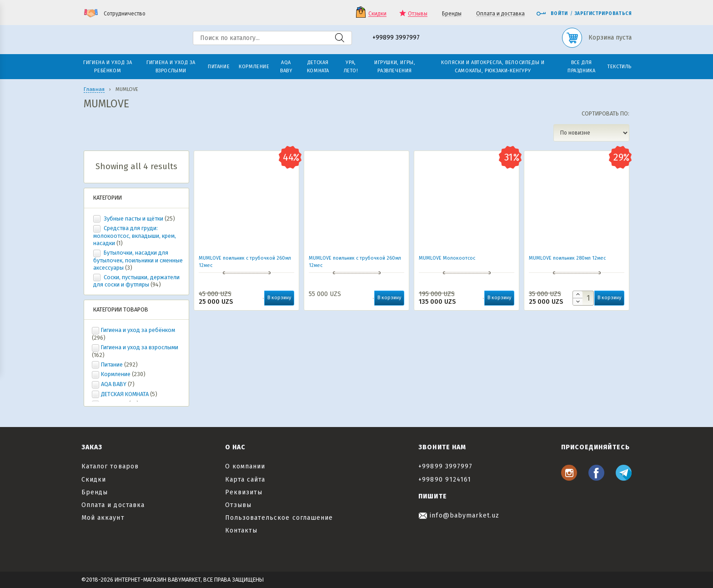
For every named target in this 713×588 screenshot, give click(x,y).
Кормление (116, 374)
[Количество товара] (583, 298)
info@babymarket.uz (459, 515)
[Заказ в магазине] (591, 133)
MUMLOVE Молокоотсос (447, 258)
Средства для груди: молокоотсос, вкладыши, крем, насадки (135, 236)
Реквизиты (244, 492)
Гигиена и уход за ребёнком (138, 330)
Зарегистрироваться (603, 14)
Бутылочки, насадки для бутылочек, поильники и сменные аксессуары (138, 260)
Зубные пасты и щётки (133, 219)
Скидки (377, 14)
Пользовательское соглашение (279, 518)
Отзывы (418, 14)
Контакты (241, 530)
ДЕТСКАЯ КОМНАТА (125, 394)
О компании (245, 466)
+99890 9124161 (445, 480)
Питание (112, 364)
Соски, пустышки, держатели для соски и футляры (136, 281)
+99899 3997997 (396, 38)
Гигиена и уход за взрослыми (140, 347)
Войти (552, 14)
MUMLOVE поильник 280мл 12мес (567, 258)
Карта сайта (245, 480)
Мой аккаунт (103, 518)
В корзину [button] (279, 298)
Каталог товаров (110, 466)
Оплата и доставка (500, 14)
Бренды (452, 14)
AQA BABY (114, 384)
